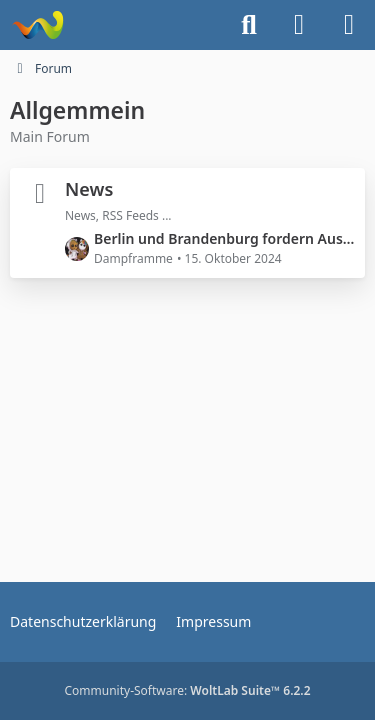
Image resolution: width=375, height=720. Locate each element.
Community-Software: (187, 690)
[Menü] (349, 25)
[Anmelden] (299, 25)
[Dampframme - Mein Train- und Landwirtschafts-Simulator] (37, 25)
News (89, 189)
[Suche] (249, 25)
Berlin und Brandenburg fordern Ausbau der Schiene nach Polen (224, 238)
